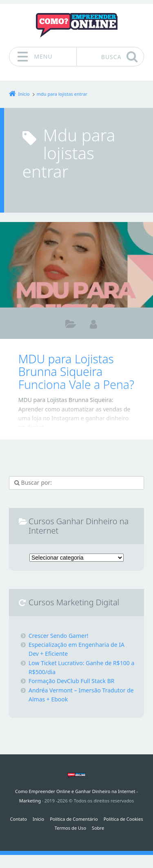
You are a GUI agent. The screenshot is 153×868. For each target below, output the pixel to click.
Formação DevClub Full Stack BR (71, 681)
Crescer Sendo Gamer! (59, 636)
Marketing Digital (71, 326)
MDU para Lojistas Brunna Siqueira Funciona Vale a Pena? (76, 372)
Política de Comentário (74, 819)
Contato (19, 819)
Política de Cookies (123, 819)
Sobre (98, 828)
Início (38, 819)
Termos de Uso (70, 828)
